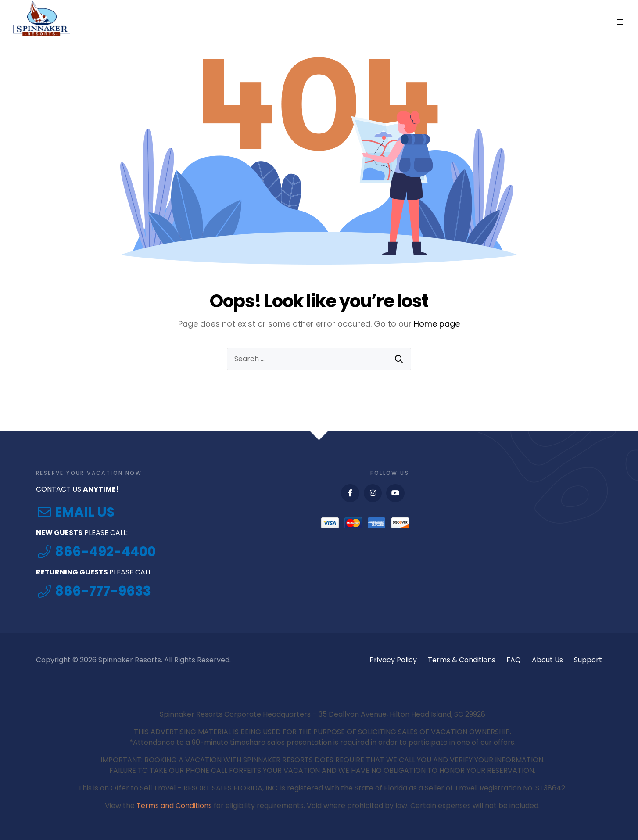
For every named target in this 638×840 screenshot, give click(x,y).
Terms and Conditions (174, 806)
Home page (437, 324)
